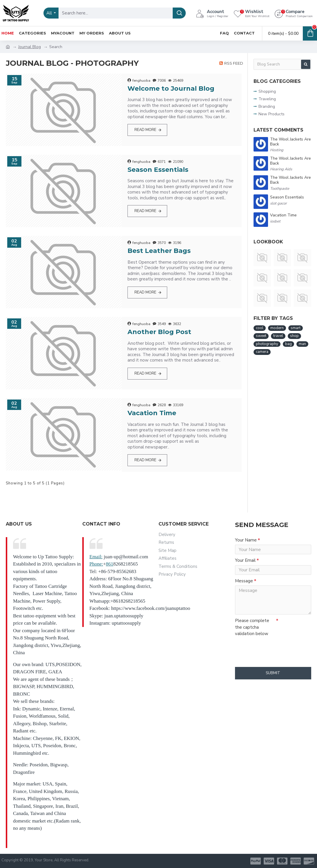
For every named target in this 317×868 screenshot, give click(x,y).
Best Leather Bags (159, 251)
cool (260, 328)
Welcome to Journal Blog (171, 89)
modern (277, 328)
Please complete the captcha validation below (252, 634)
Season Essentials (158, 170)
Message (244, 587)
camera (262, 352)
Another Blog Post (159, 332)
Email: (96, 557)
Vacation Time (152, 413)
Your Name (246, 540)
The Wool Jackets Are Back (290, 142)
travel (278, 336)
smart (296, 328)
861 (110, 564)
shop (294, 336)
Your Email (245, 563)
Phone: (96, 564)
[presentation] (276, 656)
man (302, 344)
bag (288, 344)
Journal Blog (30, 47)
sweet (261, 336)
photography (267, 344)
